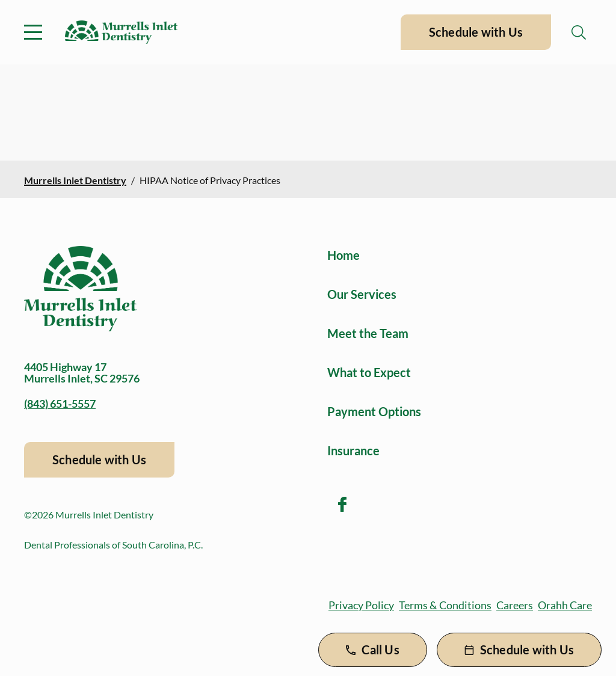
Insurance (353, 450)
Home (343, 255)
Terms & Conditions (445, 605)
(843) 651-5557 (60, 404)
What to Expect (369, 372)
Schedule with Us (476, 32)
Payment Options (374, 411)
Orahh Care (565, 605)
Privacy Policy (361, 605)
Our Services (362, 294)
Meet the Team (368, 333)
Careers (515, 605)
